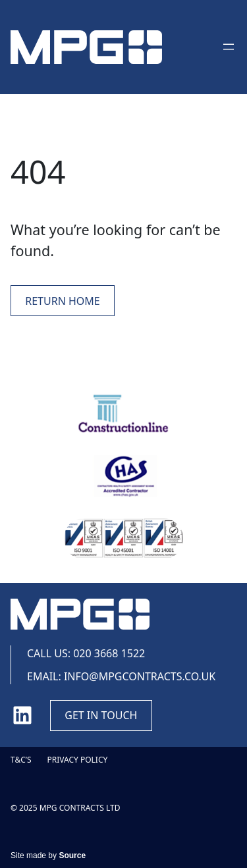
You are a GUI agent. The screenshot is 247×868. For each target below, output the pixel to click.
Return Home (62, 301)
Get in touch (101, 715)
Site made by (48, 855)
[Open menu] (229, 47)
